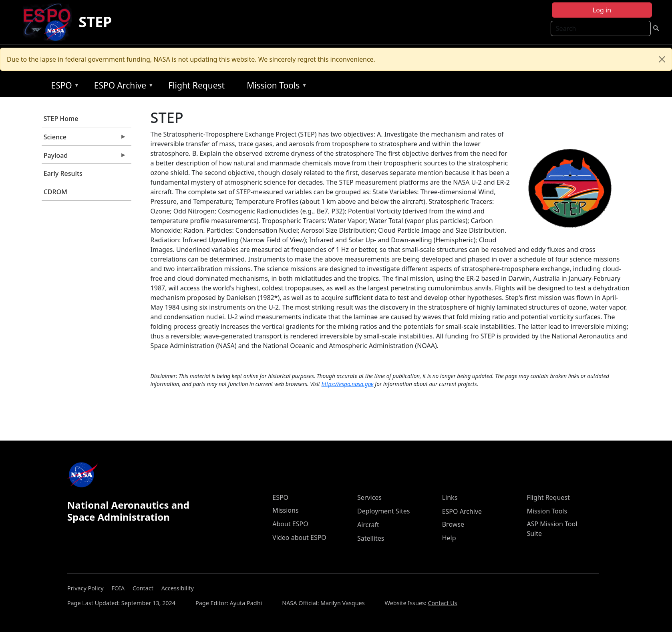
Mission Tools (275, 87)
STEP (95, 22)
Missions (285, 510)
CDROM (55, 192)
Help (449, 538)
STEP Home (61, 119)
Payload (84, 157)
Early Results (63, 173)
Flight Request (196, 85)
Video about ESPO (299, 537)
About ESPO (290, 524)
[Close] (662, 59)
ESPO (63, 87)
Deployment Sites (383, 511)
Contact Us (443, 603)
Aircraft (368, 525)
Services (369, 497)
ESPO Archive (122, 87)
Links (450, 497)
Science (84, 139)
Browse (453, 524)
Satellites (371, 538)
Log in (602, 10)
